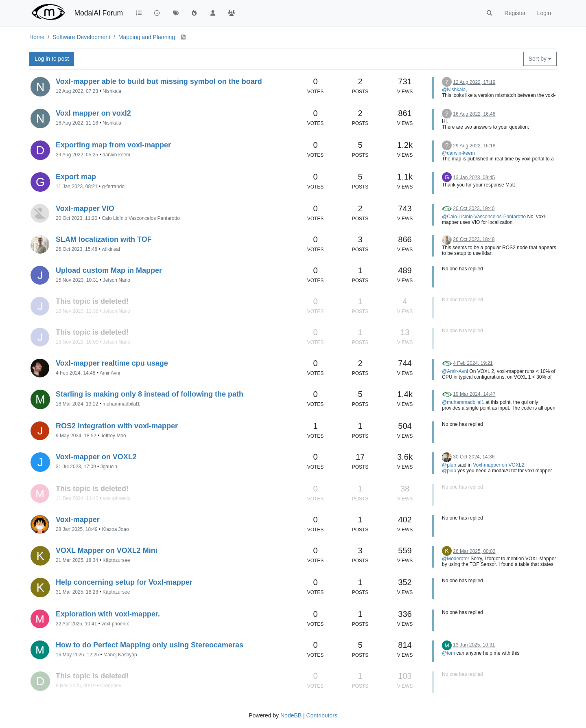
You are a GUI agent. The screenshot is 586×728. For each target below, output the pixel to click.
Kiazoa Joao (116, 529)
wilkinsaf (111, 249)
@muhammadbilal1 (463, 402)
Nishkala (112, 91)
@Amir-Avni (455, 371)
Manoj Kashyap (120, 655)
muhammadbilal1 (121, 404)
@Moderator (456, 559)
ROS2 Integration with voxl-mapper (117, 426)
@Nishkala (454, 90)
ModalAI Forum (98, 13)
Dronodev (111, 686)
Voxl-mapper (78, 520)
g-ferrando (113, 186)
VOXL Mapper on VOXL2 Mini (107, 550)
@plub (449, 465)
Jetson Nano (117, 280)
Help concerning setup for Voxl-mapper (124, 582)
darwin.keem (116, 155)
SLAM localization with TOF (104, 239)
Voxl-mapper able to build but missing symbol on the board (159, 81)
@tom (448, 653)
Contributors (322, 715)
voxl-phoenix (117, 498)
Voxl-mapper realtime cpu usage (112, 363)
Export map (76, 177)
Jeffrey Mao (113, 436)
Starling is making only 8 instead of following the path (150, 394)
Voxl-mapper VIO (85, 208)
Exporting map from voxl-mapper (113, 145)
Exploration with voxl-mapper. (108, 614)
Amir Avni (110, 373)
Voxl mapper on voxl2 (93, 113)
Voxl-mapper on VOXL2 (96, 457)
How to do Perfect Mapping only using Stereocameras (150, 645)
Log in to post (52, 59)
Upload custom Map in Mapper (109, 270)
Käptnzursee (116, 560)
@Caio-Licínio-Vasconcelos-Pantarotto (484, 217)
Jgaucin (109, 467)
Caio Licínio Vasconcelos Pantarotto (141, 218)
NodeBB (291, 715)
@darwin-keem (458, 153)
